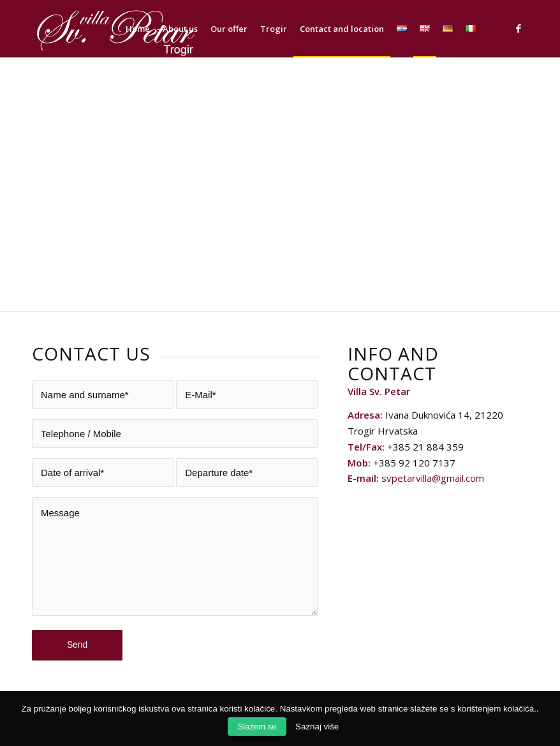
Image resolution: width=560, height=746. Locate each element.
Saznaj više (317, 727)
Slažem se (257, 727)
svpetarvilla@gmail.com (433, 478)
